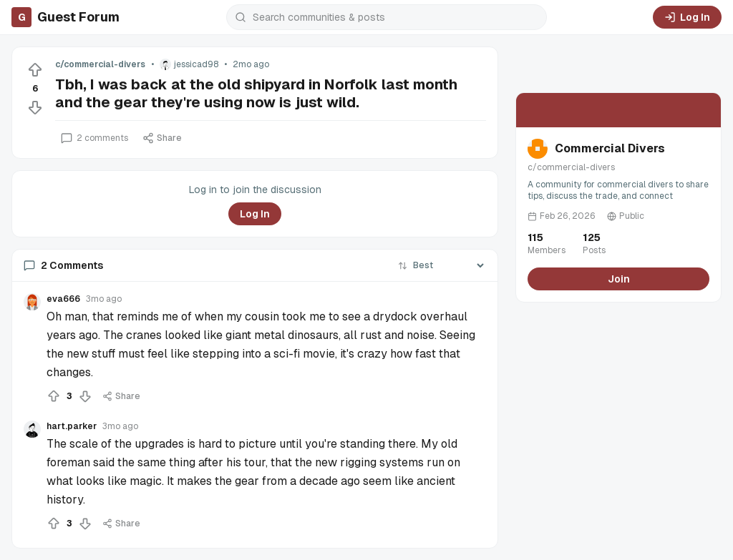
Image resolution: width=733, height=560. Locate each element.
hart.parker (72, 426)
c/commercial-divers (100, 64)
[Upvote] (35, 70)
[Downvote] (35, 107)
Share (162, 138)
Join (619, 279)
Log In (687, 17)
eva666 (63, 299)
